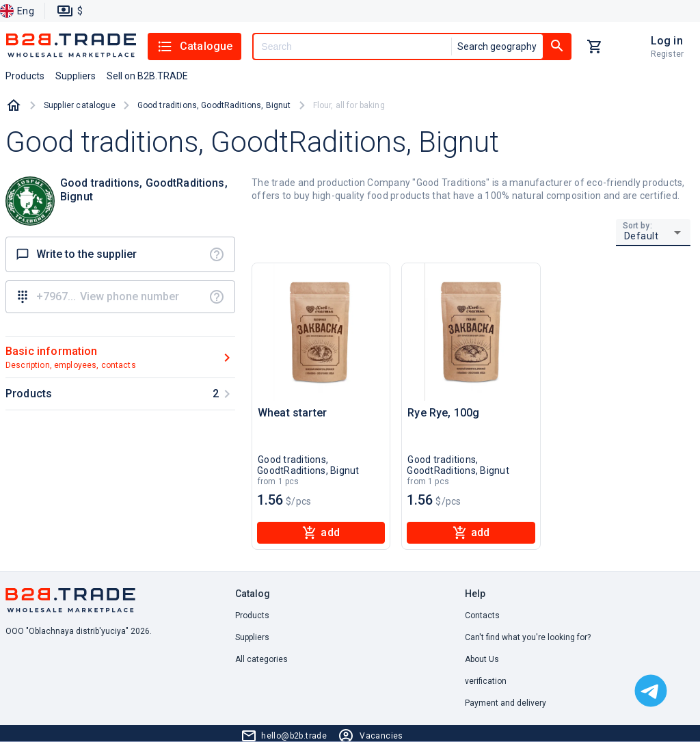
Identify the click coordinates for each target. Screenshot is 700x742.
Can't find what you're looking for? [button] (528, 637)
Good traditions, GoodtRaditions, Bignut (214, 105)
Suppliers (252, 637)
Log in (667, 41)
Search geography (497, 47)
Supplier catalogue (80, 105)
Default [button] (642, 236)
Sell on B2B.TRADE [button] (147, 76)
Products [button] (25, 76)
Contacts (482, 615)
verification (486, 681)
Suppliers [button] (76, 76)
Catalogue (194, 47)
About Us (482, 659)
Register (667, 54)
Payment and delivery (506, 703)
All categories (261, 659)
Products (252, 615)
